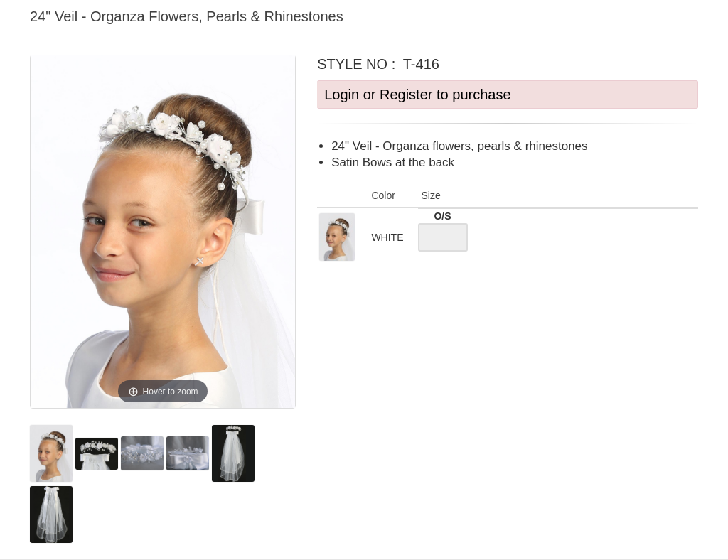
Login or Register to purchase (417, 95)
